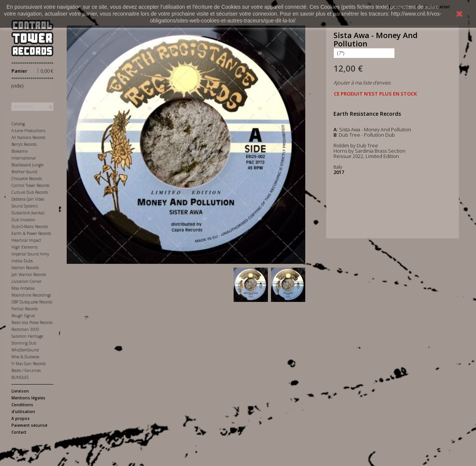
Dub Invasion (23, 220)
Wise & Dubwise (25, 357)
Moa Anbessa (23, 288)
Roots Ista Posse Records (32, 322)
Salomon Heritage (27, 336)
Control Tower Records (30, 185)
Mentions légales (28, 398)
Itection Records (25, 268)
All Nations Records (28, 137)
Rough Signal (23, 316)
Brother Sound (24, 172)
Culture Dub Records (30, 192)
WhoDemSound (25, 350)
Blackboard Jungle (27, 165)
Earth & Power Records (31, 233)
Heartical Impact (26, 240)
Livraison (20, 391)
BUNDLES (20, 377)
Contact (19, 432)
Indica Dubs (22, 261)
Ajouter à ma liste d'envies (362, 83)
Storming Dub (24, 343)
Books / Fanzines (26, 370)
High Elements (25, 247)
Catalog (18, 124)
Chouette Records (27, 179)
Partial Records (25, 309)
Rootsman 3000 (25, 329)
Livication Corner (26, 281)
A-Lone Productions (28, 131)
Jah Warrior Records (29, 274)
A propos (21, 418)
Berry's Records (24, 144)
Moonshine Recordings (31, 295)
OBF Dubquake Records (32, 302)
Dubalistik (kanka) (28, 213)
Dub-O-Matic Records (30, 227)
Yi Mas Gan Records (29, 364)
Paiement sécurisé (29, 425)
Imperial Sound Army (30, 254)
